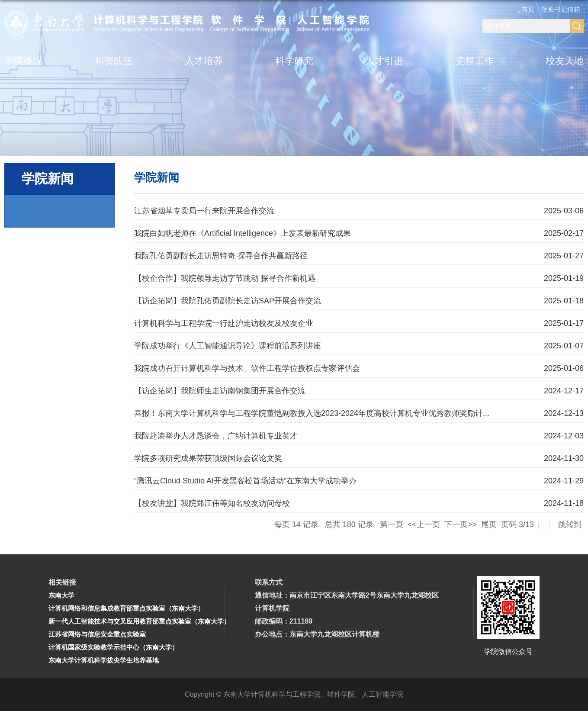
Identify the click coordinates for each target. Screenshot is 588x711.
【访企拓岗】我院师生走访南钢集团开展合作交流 (220, 391)
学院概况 (23, 61)
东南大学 (61, 595)
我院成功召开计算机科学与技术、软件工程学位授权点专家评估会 (247, 368)
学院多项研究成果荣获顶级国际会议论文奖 (208, 458)
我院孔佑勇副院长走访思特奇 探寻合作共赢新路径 (221, 256)
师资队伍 (114, 61)
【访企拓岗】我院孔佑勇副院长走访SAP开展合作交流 (228, 301)
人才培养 (204, 61)
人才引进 (384, 61)
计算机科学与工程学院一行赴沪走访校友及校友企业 (224, 323)
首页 (528, 9)
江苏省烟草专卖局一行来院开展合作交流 (204, 211)
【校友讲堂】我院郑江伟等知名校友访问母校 (212, 503)
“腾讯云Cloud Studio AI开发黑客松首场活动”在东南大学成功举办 (245, 481)
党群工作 (475, 61)
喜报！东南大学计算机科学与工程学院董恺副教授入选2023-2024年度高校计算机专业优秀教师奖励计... (312, 413)
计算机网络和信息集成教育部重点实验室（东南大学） (126, 608)
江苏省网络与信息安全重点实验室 (97, 634)
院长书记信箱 (561, 9)
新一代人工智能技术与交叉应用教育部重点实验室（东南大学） (139, 621)
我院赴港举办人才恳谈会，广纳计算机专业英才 (216, 436)
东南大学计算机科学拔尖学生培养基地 (104, 660)
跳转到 (571, 524)
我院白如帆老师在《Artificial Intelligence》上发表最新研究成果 (243, 233)
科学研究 (294, 61)
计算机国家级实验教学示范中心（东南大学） (113, 647)
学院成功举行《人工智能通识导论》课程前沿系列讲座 (228, 346)
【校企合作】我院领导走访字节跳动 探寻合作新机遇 (225, 278)
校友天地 (565, 61)
